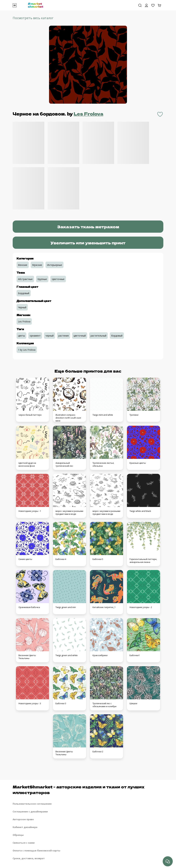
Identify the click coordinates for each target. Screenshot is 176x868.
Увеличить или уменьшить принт (88, 243)
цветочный (80, 336)
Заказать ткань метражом (88, 227)
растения (64, 336)
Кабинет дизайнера (25, 827)
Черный (22, 307)
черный (50, 336)
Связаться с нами (24, 843)
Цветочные (58, 279)
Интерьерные (54, 265)
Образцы (18, 835)
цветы (21, 336)
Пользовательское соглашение (32, 804)
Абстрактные (25, 279)
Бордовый (24, 293)
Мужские (37, 265)
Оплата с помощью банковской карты (36, 851)
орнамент (35, 336)
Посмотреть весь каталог (33, 18)
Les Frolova (88, 114)
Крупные (42, 279)
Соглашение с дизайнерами (30, 812)
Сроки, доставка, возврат (29, 858)
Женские (23, 265)
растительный (98, 336)
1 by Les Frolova (27, 350)
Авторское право (23, 819)
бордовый (117, 336)
